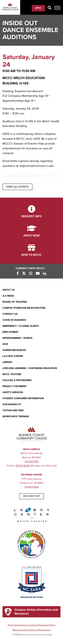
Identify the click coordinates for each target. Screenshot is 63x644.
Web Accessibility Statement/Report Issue (32, 630)
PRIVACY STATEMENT (15, 386)
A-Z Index (8, 296)
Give (5, 344)
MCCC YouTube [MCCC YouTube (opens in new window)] (12, 374)
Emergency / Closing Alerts (21, 326)
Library (7, 362)
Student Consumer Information (23, 398)
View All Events (17, 187)
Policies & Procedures (17, 380)
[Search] (50, 8)
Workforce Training (16, 416)
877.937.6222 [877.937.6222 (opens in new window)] (23, 466)
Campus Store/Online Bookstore (24, 308)
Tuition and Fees (13, 410)
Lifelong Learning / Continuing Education (30, 368)
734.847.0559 (32, 487)
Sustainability (12, 404)
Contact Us (10, 314)
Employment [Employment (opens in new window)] (10, 332)
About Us (9, 290)
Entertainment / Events (17, 338)
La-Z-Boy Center (13, 356)
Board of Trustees (15, 302)
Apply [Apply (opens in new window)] (38, 8)
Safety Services (13, 392)
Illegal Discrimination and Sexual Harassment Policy (32, 625)
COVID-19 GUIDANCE (14, 320)
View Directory (32, 496)
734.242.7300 (32, 462)
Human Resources (14, 350)
